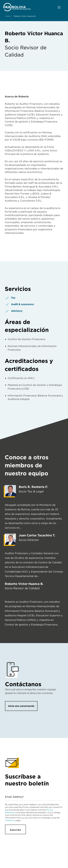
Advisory (17, 311)
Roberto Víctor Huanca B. (24, 584)
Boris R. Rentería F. (33, 487)
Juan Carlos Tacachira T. (37, 535)
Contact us (10, 820)
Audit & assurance (22, 304)
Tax (13, 298)
